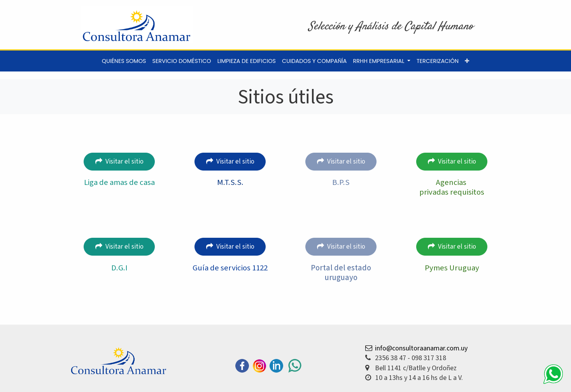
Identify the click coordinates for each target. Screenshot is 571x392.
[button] (467, 61)
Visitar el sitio (119, 161)
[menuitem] (124, 61)
